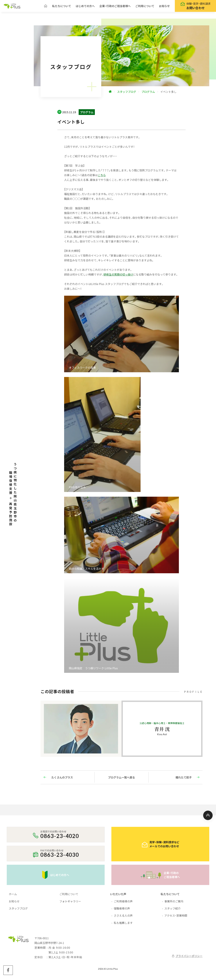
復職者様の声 (122, 910)
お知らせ (164, 7)
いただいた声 (118, 896)
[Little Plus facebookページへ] (8, 972)
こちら (102, 177)
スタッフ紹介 (172, 910)
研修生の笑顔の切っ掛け (118, 276)
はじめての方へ (85, 7)
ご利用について (145, 7)
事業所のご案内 (174, 903)
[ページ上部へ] (208, 817)
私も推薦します (123, 924)
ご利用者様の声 (123, 903)
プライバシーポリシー (187, 958)
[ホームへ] (46, 7)
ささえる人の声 (123, 917)
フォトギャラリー (70, 903)
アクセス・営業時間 (176, 917)
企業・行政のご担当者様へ (115, 7)
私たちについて (62, 7)
